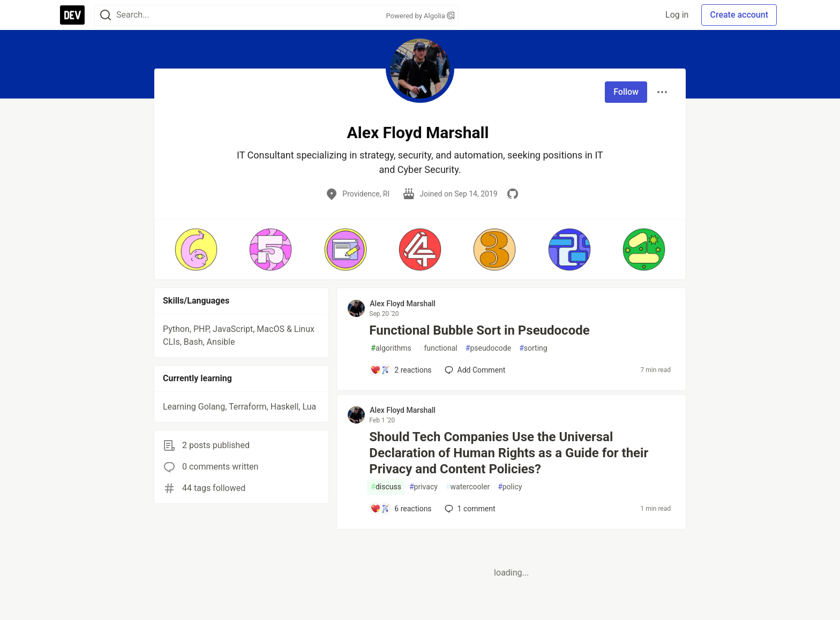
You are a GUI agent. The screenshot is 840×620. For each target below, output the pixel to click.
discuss (386, 487)
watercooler (468, 487)
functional (438, 348)
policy (510, 487)
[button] (196, 249)
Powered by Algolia (420, 16)
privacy (423, 487)
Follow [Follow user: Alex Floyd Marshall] (626, 92)
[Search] (106, 15)
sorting (533, 348)
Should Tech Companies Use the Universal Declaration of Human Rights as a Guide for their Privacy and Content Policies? (509, 453)
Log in (677, 15)
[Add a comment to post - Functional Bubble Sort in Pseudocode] (401, 370)
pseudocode (488, 348)
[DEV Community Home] (72, 15)
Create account (739, 15)
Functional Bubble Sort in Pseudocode (479, 330)
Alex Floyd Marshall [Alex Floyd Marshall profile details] (403, 304)
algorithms (391, 348)
